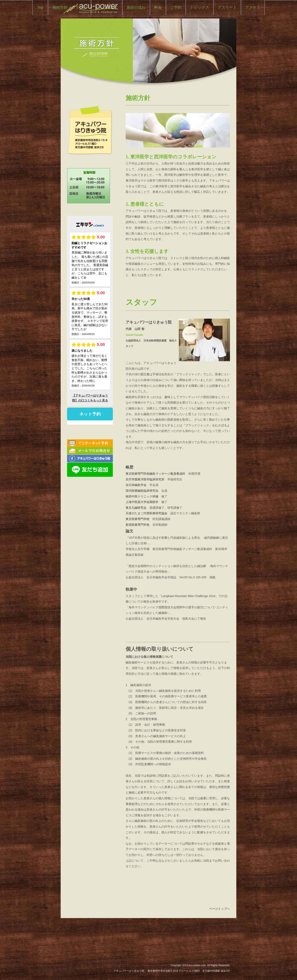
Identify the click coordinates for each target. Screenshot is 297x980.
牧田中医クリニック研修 (142, 529)
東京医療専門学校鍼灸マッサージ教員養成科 (155, 506)
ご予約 (215, 26)
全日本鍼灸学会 (136, 517)
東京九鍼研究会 (136, 540)
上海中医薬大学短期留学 (142, 534)
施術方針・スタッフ (109, 26)
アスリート (150, 41)
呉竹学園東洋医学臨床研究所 (145, 511)
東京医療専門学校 (138, 551)
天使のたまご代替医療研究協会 (146, 546)
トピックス (123, 41)
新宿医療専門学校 (138, 557)
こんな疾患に (146, 26)
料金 (197, 26)
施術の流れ (175, 26)
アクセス (176, 41)
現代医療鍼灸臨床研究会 (142, 523)
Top (80, 26)
